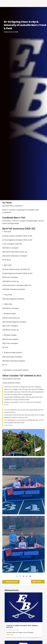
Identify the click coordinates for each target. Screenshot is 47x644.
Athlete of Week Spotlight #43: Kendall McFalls (22, 626)
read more (10, 634)
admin (10, 630)
